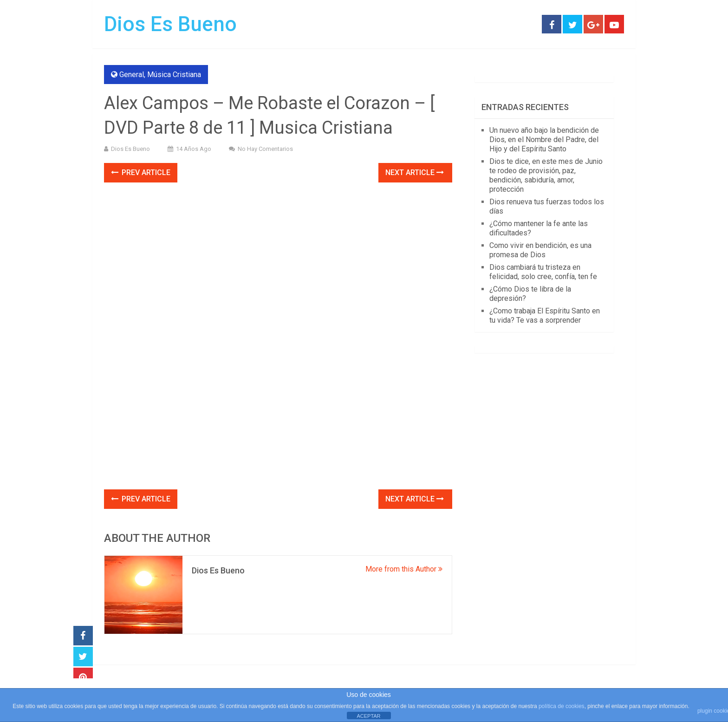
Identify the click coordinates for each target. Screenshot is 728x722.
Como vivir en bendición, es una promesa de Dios (540, 250)
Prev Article (141, 172)
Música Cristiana (174, 75)
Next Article (415, 172)
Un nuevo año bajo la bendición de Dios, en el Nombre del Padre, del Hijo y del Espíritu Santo (544, 140)
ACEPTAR (368, 716)
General (132, 75)
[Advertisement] (278, 421)
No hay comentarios (265, 149)
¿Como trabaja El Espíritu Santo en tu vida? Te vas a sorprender (545, 315)
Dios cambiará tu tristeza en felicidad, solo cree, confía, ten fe (543, 272)
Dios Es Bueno (170, 24)
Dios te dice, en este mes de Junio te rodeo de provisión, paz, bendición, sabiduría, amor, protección (546, 175)
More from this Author (404, 569)
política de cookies (562, 706)
